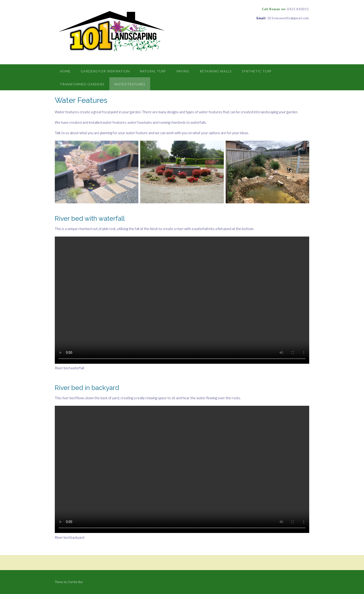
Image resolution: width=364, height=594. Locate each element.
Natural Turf (153, 71)
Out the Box (75, 582)
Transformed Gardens (82, 84)
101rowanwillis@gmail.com (288, 18)
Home (65, 71)
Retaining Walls (216, 71)
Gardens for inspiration (105, 71)
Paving (183, 71)
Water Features (130, 84)
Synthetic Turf (257, 71)
